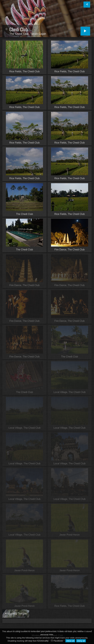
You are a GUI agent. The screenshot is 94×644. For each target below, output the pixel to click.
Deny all (81, 641)
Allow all (70, 641)
